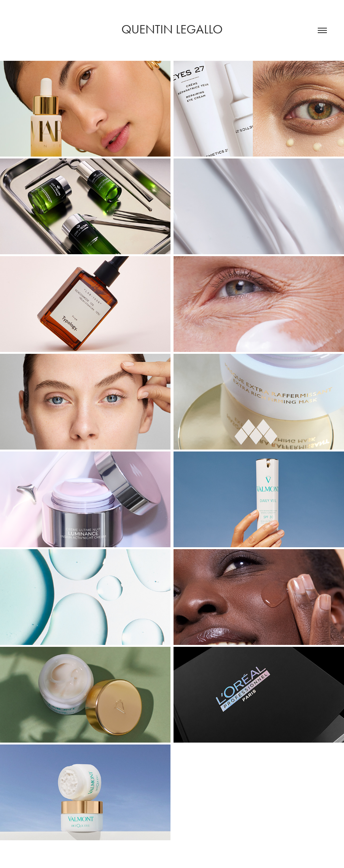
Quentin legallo (172, 29)
